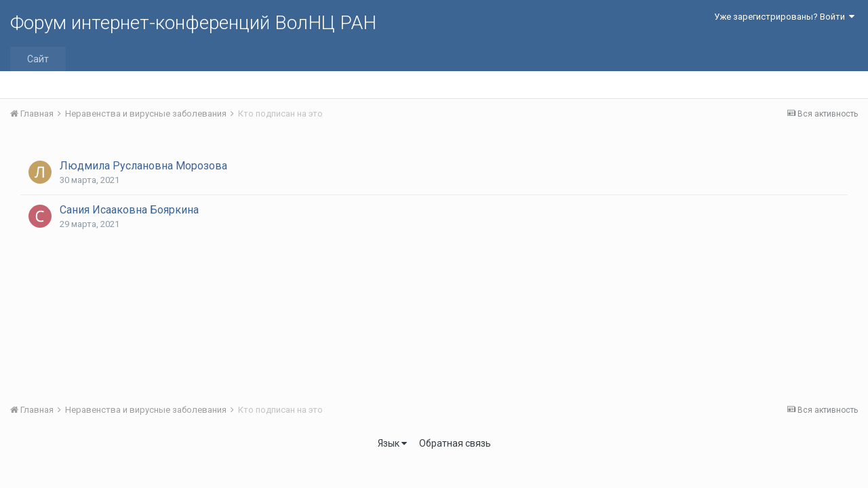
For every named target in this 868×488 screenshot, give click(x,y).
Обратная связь (455, 443)
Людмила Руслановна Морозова (143, 166)
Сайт (38, 59)
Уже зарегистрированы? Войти (784, 17)
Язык (392, 443)
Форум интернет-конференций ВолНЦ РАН (193, 23)
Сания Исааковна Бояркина (129, 210)
